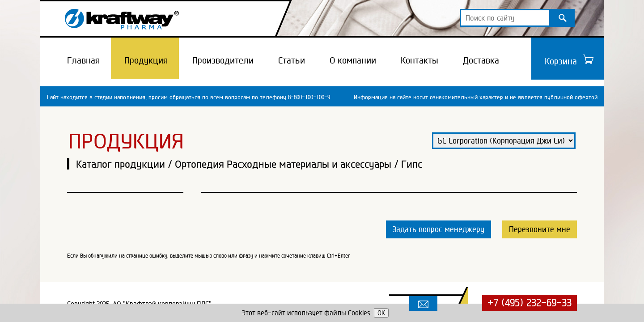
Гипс (412, 164)
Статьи (292, 60)
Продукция (146, 60)
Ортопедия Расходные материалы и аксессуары (283, 164)
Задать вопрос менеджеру (439, 229)
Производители (223, 60)
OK (381, 313)
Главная (83, 60)
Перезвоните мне (540, 229)
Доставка (481, 60)
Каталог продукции (121, 164)
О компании (353, 60)
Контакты (419, 60)
